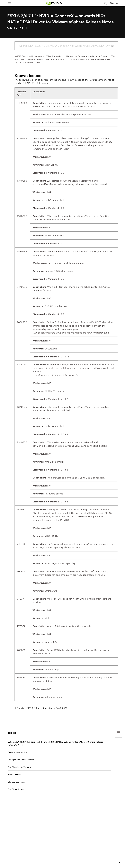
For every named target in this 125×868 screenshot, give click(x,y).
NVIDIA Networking (54, 56)
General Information (17, 752)
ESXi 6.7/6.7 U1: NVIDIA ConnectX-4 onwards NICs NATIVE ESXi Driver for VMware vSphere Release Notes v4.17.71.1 (65, 59)
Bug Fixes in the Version (19, 767)
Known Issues (33, 62)
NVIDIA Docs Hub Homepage (28, 56)
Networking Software (77, 56)
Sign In (114, 3)
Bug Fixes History (16, 789)
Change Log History (17, 782)
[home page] (54, 3)
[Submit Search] (112, 46)
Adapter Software (99, 56)
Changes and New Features (21, 760)
